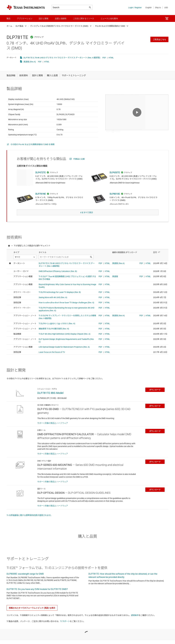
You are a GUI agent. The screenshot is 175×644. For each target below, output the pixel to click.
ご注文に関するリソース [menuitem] (84, 18)
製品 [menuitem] (8, 18)
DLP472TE (41, 179)
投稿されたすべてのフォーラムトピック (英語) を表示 (32, 613)
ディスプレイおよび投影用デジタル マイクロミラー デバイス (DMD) (59, 26)
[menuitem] (167, 18)
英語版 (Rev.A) (30, 62)
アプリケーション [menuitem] (25, 18)
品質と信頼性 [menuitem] (61, 18)
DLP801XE (115, 201)
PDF (104, 58)
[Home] (26, 8)
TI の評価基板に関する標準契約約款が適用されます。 (30, 521)
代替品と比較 (79, 166)
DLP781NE (41, 201)
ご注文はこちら (159, 39)
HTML (111, 58)
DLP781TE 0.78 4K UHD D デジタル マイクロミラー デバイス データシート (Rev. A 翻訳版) (62, 58)
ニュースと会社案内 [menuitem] (109, 18)
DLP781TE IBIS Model (50, 398)
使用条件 (135, 621)
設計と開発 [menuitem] (44, 18)
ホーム (9, 26)
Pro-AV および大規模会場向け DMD (110, 26)
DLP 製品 (19, 26)
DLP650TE (115, 179)
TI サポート (65, 627)
